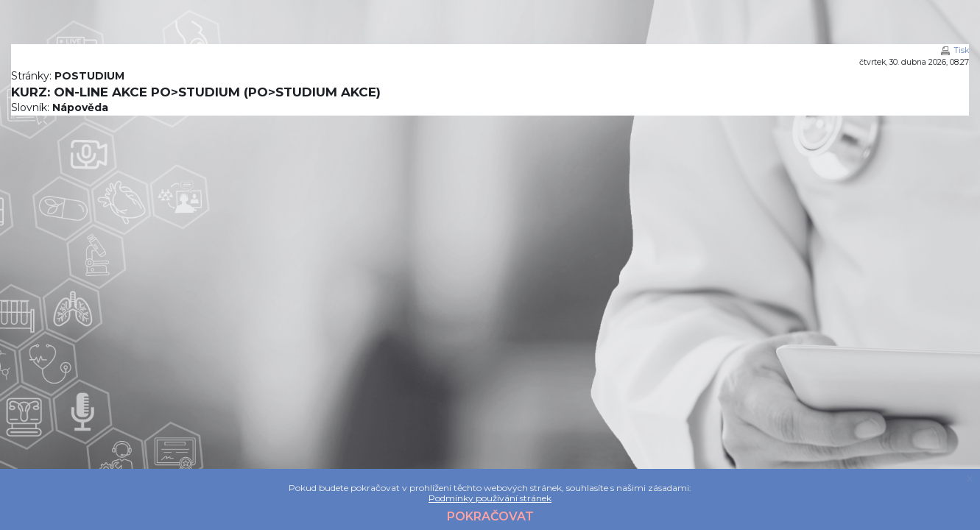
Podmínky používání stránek (490, 498)
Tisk (962, 50)
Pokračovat (490, 516)
